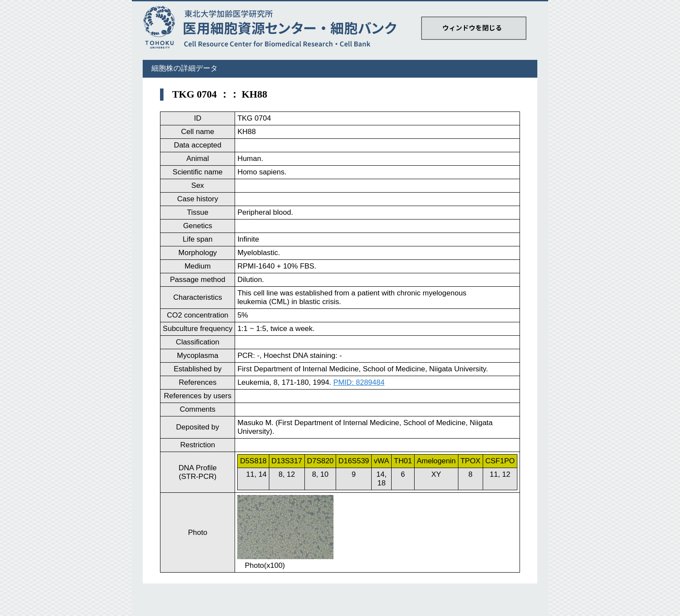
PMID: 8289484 (359, 382)
